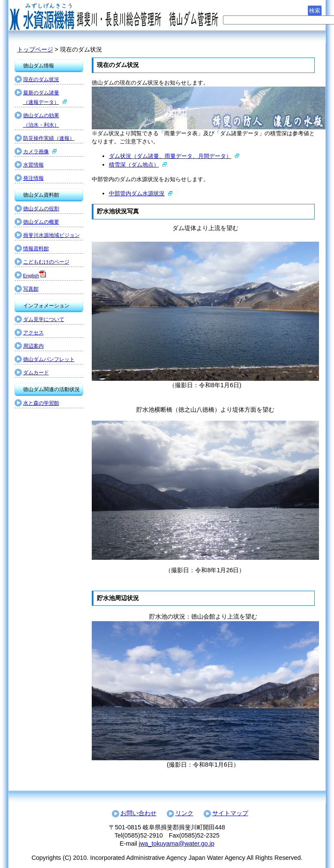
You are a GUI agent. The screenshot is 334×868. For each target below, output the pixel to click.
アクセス (33, 333)
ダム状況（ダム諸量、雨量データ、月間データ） (170, 156)
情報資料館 (36, 249)
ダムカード (36, 373)
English (31, 276)
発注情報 (33, 178)
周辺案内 (33, 346)
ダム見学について (44, 319)
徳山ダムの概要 (41, 222)
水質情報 (33, 165)
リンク (184, 813)
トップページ (35, 49)
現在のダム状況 (41, 79)
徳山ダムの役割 (41, 209)
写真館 (31, 289)
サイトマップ (230, 813)
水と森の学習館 (41, 403)
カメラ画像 (36, 152)
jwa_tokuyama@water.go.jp (177, 844)
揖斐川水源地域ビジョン (51, 235)
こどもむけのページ (46, 262)
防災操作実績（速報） (49, 138)
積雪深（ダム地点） (134, 165)
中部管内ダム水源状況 (137, 193)
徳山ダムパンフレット (49, 359)
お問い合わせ (138, 813)
